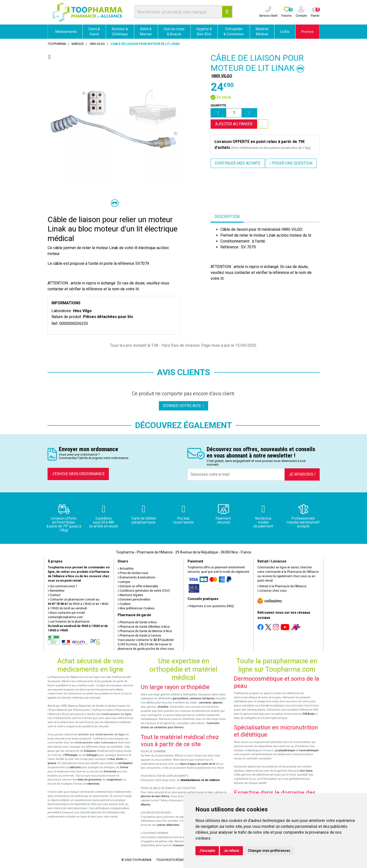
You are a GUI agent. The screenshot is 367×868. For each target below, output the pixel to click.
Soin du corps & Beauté (174, 32)
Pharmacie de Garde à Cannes (139, 636)
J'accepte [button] (207, 851)
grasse (52, 763)
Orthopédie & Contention (234, 32)
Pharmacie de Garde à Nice (137, 622)
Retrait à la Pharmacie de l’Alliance (282, 586)
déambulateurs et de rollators (200, 780)
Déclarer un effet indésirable (138, 586)
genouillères (180, 698)
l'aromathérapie (309, 750)
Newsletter (56, 591)
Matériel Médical (262, 32)
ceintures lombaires (202, 698)
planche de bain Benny (155, 796)
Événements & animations (137, 577)
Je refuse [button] (231, 851)
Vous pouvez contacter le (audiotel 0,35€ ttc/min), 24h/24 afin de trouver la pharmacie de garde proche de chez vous (146, 644)
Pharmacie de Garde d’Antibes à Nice (144, 627)
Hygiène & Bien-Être (204, 32)
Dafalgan (92, 755)
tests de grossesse (89, 780)
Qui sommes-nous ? (62, 586)
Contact (54, 595)
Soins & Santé (94, 32)
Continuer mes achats (238, 163)
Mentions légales (130, 595)
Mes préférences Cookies (136, 608)
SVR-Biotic (309, 714)
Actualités (126, 569)
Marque (78, 44)
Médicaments (65, 32)
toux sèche (116, 759)
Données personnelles (134, 600)
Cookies (124, 604)
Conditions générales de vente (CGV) (144, 591)
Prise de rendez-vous (133, 573)
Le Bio (285, 32)
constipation (125, 763)
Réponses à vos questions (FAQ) (211, 606)
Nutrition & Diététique (120, 32)
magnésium (114, 780)
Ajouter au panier (234, 124)
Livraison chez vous (272, 591)
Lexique (124, 582)
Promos (307, 32)
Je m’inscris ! (302, 474)
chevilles (163, 707)
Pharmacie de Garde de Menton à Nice (145, 631)
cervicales (205, 703)
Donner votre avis (184, 406)
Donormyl (110, 772)
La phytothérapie (285, 750)
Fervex (124, 767)
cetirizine (75, 767)
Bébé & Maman (146, 32)
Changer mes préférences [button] (269, 851)
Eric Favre (306, 771)
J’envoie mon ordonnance (78, 474)
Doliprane (90, 751)
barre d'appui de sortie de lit (198, 764)
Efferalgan (71, 755)
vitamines (93, 784)
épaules (217, 703)
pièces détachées (168, 825)
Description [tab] (227, 217)
